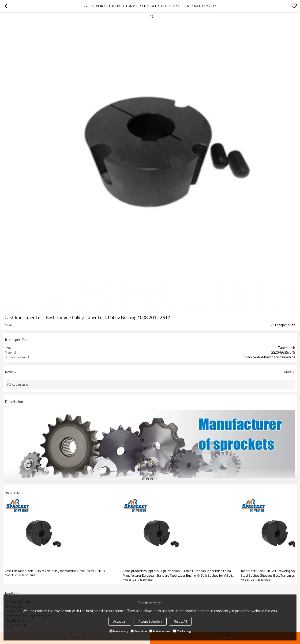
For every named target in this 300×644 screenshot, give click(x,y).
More (288, 372)
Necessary (119, 631)
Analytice (139, 631)
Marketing (182, 631)
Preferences (160, 631)
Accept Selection (150, 621)
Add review (20, 385)
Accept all (120, 621)
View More (150, 479)
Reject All (180, 621)
